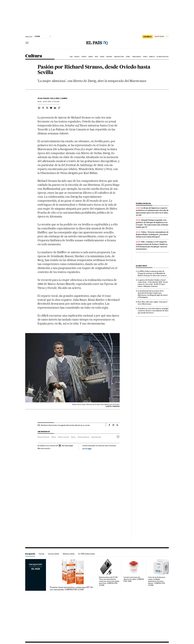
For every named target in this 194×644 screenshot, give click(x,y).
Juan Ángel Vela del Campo (52, 98)
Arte (96, 57)
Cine (71, 57)
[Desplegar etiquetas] (118, 437)
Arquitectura (119, 57)
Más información (44, 448)
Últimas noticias (162, 57)
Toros (145, 57)
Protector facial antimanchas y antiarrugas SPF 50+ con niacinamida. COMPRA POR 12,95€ (72, 588)
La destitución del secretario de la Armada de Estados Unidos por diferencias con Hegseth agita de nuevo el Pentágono (153, 294)
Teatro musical (63, 437)
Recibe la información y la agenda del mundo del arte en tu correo (65, 425)
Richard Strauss (43, 437)
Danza (102, 57)
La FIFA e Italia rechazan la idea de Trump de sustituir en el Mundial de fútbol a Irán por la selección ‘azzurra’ (152, 273)
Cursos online (54, 554)
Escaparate (30, 554)
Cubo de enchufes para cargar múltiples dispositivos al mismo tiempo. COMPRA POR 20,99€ (157, 581)
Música (77, 57)
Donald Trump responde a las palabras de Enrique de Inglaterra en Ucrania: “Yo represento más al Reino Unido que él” (152, 224)
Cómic (128, 57)
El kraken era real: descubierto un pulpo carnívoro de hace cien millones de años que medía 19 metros (153, 311)
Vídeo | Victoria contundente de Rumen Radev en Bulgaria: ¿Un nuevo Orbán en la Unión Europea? (152, 234)
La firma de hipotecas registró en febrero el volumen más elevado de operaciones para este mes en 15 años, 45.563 (152, 212)
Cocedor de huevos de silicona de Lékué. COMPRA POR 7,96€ (134, 579)
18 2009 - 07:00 (51, 102)
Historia (109, 57)
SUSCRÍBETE (148, 37)
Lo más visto (141, 266)
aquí (90, 448)
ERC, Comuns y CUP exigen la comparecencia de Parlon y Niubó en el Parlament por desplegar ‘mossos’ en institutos (152, 245)
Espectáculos (96, 437)
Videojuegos (137, 57)
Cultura (34, 56)
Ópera (54, 437)
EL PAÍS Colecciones (87, 554)
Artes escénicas (83, 437)
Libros (91, 57)
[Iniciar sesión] (161, 37)
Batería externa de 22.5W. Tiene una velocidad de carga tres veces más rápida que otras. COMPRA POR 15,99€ (109, 581)
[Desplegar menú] (27, 43)
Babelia (152, 57)
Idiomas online (69, 554)
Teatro (84, 57)
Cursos (42, 554)
